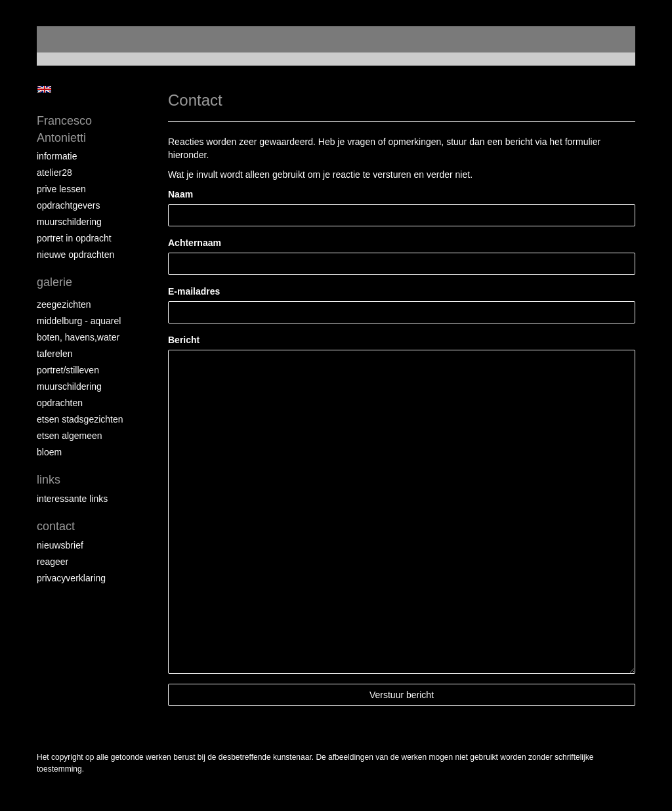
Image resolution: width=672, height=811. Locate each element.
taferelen (54, 354)
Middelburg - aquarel (79, 321)
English (44, 89)
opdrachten (60, 403)
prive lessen (61, 189)
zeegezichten (64, 304)
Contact (56, 526)
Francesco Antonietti (64, 129)
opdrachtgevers (69, 205)
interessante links (72, 499)
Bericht (184, 340)
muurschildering (69, 222)
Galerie (54, 282)
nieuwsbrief (60, 545)
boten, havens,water (78, 337)
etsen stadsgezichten (80, 419)
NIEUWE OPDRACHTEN (75, 255)
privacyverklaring (71, 578)
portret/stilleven (68, 370)
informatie (57, 156)
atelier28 (54, 173)
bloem (49, 452)
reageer (52, 562)
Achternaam (195, 243)
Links (49, 480)
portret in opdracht (74, 238)
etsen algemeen (70, 436)
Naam (180, 194)
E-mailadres (194, 291)
